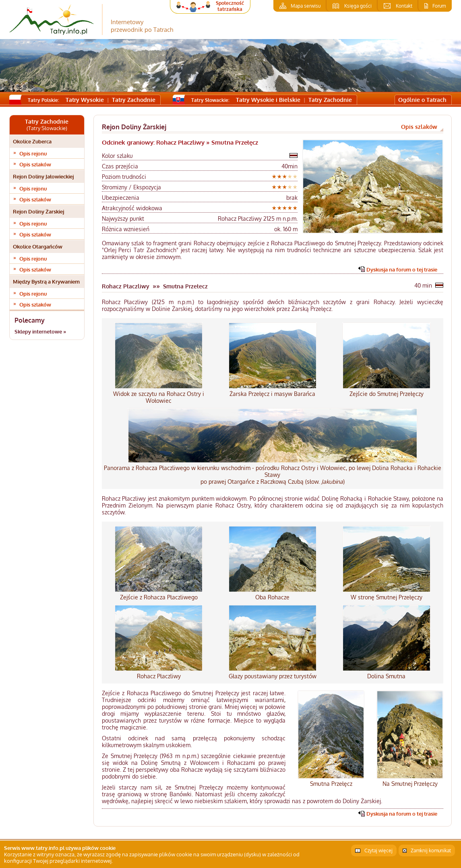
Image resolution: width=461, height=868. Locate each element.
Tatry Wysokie (85, 100)
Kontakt (404, 6)
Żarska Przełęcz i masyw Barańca (272, 394)
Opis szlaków (35, 164)
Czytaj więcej (378, 850)
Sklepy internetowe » (40, 331)
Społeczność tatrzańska (230, 6)
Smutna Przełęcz (331, 784)
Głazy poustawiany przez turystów (273, 676)
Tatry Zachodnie (134, 100)
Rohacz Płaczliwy (159, 676)
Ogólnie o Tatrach (422, 100)
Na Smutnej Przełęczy (410, 784)
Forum (439, 6)
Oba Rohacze (272, 597)
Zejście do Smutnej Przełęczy (387, 394)
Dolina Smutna (386, 676)
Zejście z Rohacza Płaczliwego (159, 597)
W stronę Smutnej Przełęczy (387, 597)
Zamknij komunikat (431, 850)
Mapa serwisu (306, 6)
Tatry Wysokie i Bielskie (268, 100)
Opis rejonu (33, 153)
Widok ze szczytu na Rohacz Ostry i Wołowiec (159, 397)
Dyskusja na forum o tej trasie (402, 269)
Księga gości (358, 6)
